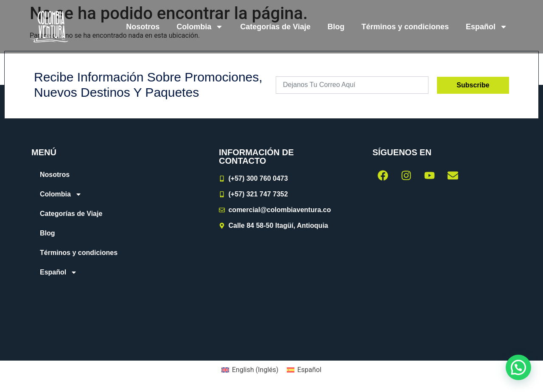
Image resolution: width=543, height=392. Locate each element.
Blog (336, 27)
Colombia (200, 27)
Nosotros (143, 27)
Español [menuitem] (309, 370)
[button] (518, 367)
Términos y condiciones (405, 27)
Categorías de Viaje (275, 27)
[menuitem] (487, 27)
